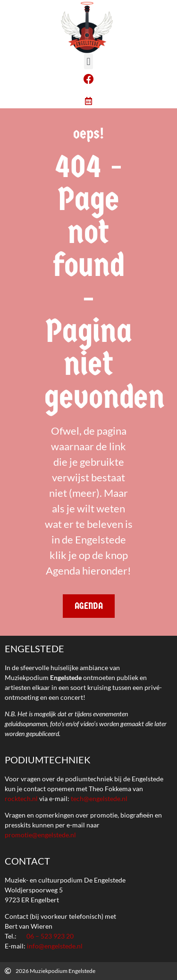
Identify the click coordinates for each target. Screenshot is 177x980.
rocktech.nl (21, 798)
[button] (88, 61)
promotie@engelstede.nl (40, 835)
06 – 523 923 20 (50, 936)
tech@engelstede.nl (99, 798)
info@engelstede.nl (55, 946)
